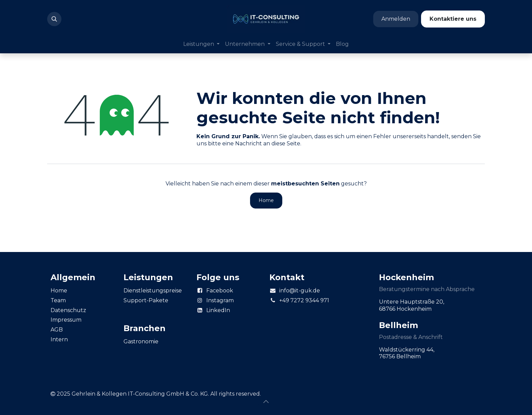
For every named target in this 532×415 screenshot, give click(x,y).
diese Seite (286, 143)
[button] (54, 19)
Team (58, 300)
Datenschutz (68, 310)
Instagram (220, 300)
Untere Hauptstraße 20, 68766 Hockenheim (412, 305)
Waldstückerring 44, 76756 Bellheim (407, 353)
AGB (57, 330)
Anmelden (396, 19)
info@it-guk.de (300, 291)
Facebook (220, 291)
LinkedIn (218, 310)
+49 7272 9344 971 (304, 300)
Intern (59, 339)
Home (266, 200)
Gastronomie (141, 341)
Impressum (66, 320)
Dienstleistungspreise (153, 291)
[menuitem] (201, 44)
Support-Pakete (146, 300)
